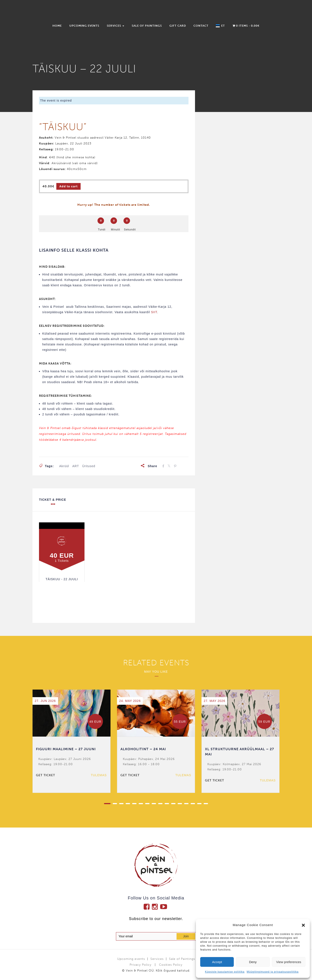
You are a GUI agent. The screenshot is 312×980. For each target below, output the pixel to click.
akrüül (64, 466)
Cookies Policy (171, 965)
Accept (217, 962)
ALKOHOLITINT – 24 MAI (143, 749)
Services (115, 26)
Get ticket (45, 775)
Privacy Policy (141, 965)
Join (186, 936)
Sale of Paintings (147, 26)
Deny (253, 962)
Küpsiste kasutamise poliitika (225, 972)
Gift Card (178, 26)
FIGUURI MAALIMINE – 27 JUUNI (66, 749)
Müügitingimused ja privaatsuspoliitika (272, 972)
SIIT (154, 312)
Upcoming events (84, 26)
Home (57, 26)
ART (76, 466)
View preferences (289, 962)
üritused (89, 466)
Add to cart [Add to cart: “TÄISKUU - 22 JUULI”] (68, 186)
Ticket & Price (53, 501)
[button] (303, 925)
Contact (201, 26)
